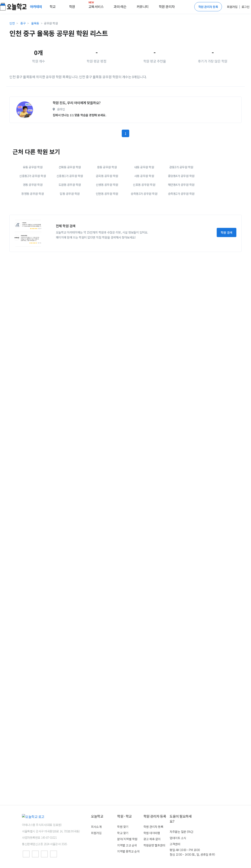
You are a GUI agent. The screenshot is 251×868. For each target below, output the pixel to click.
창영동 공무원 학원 (33, 231)
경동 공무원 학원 (33, 222)
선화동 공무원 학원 (70, 204)
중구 (23, 23)
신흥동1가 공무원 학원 (70, 213)
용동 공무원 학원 (107, 204)
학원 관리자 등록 (208, 7)
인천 (12, 23)
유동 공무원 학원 (33, 204)
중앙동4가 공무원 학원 (181, 213)
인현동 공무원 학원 (107, 231)
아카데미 (36, 6)
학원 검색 (227, 269)
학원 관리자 (167, 6)
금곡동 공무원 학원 (107, 213)
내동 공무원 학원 (144, 204)
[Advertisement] (45, 112)
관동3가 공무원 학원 (181, 204)
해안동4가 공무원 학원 (181, 222)
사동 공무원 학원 (144, 213)
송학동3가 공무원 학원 (144, 231)
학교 (53, 6)
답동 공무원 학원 (70, 231)
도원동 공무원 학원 (70, 222)
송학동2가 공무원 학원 (181, 231)
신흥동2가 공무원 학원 (33, 213)
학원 (72, 6)
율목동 (35, 23)
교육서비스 (96, 6)
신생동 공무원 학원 (107, 222)
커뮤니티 (143, 6)
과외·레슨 (120, 6)
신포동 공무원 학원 (144, 222)
